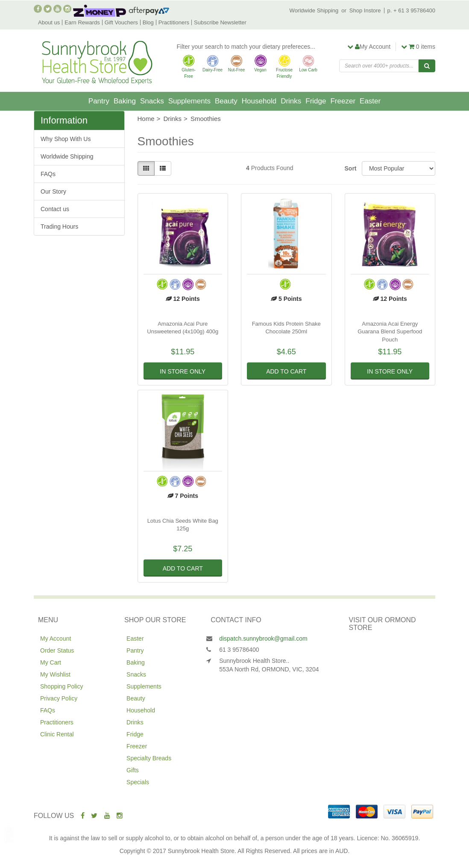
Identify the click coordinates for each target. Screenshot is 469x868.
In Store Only (183, 371)
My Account (56, 638)
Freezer (343, 101)
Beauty (226, 101)
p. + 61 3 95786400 (411, 10)
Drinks (291, 101)
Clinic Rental (57, 734)
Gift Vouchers (121, 22)
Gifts (133, 770)
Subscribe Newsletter (220, 22)
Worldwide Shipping (314, 10)
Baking (125, 101)
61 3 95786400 (239, 650)
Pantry (99, 101)
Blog (148, 22)
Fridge (316, 101)
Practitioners (174, 22)
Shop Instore (365, 10)
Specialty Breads (149, 758)
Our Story (53, 191)
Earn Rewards (82, 22)
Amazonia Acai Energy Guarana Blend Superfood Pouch (390, 331)
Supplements (189, 101)
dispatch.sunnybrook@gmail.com (263, 638)
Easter (370, 101)
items (418, 47)
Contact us (55, 209)
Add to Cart (286, 371)
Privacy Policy (59, 698)
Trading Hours (59, 227)
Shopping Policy (62, 686)
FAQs (48, 174)
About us (49, 22)
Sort (350, 168)
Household (259, 101)
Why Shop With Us (66, 139)
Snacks (152, 101)
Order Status (57, 650)
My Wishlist (55, 674)
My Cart (51, 662)
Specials (138, 782)
